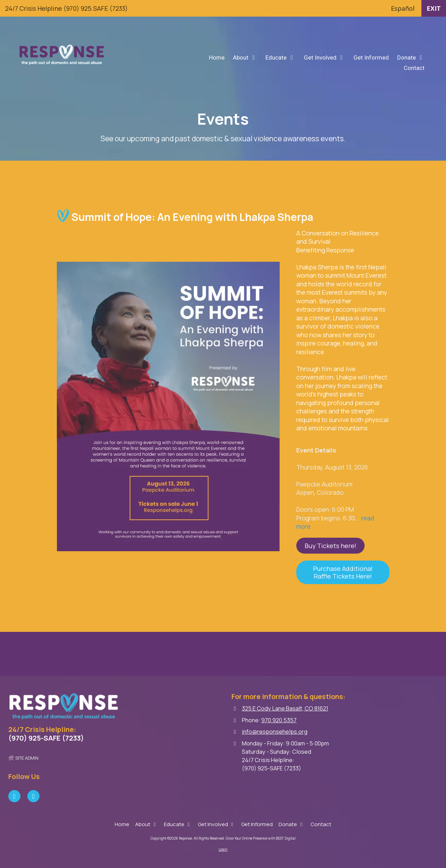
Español (403, 8)
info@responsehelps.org (275, 732)
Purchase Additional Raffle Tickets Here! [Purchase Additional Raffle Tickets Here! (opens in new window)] (343, 572)
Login (223, 849)
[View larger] (169, 406)
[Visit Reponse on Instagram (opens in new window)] (33, 796)
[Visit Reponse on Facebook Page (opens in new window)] (14, 796)
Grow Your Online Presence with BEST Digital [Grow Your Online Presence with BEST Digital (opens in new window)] (261, 838)
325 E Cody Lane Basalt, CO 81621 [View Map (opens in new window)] (285, 708)
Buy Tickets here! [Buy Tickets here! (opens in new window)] (331, 546)
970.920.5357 (279, 720)
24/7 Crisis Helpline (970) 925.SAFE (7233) (67, 8)
